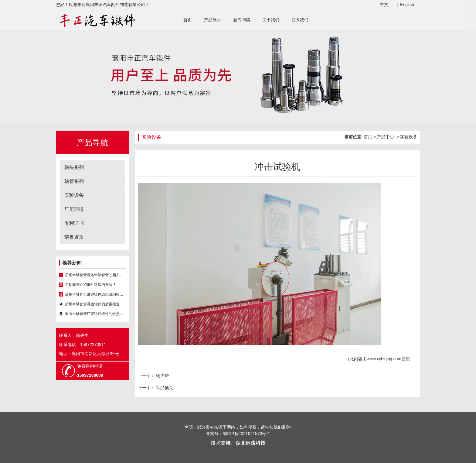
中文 (384, 5)
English (407, 5)
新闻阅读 (242, 20)
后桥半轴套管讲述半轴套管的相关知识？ (95, 275)
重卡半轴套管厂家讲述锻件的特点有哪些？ (95, 314)
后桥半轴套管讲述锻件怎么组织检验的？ (95, 294)
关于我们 (271, 20)
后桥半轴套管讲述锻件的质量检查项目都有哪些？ (95, 304)
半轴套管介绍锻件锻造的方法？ (90, 285)
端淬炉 (162, 376)
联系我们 (300, 20)
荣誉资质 (74, 237)
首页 (188, 20)
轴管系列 (74, 181)
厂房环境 (74, 209)
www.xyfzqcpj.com (384, 359)
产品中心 (386, 137)
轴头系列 (74, 167)
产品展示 (212, 20)
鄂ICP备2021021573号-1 (246, 434)
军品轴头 (164, 388)
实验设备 (74, 195)
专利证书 (74, 223)
